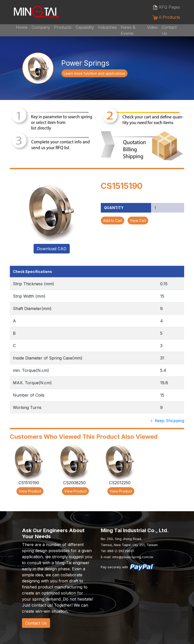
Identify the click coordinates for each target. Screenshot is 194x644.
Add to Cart (113, 221)
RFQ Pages (166, 7)
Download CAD (52, 249)
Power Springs (85, 63)
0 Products (166, 17)
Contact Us (169, 30)
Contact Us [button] (36, 623)
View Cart (138, 221)
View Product (30, 491)
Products (63, 27)
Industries (107, 27)
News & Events (128, 30)
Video (152, 27)
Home (22, 27)
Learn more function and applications (94, 73)
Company (41, 27)
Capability (85, 27)
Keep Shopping (167, 421)
